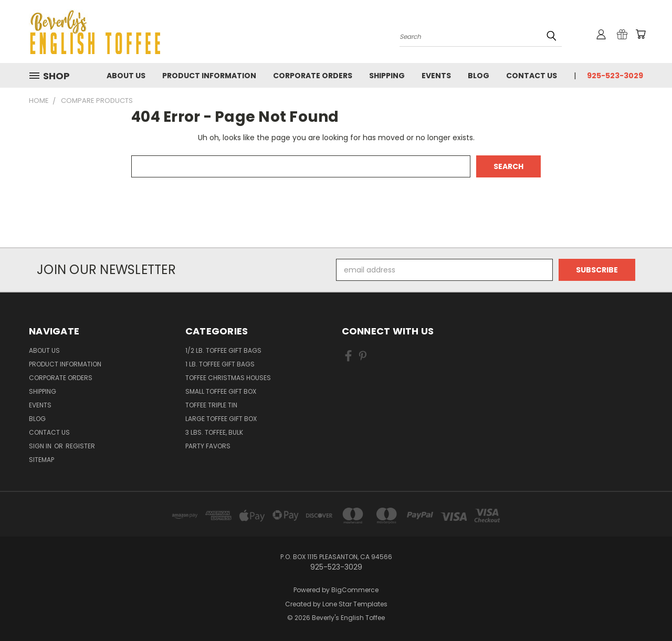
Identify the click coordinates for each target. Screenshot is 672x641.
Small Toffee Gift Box (221, 391)
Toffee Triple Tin (211, 405)
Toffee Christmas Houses (228, 378)
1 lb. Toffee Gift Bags (220, 364)
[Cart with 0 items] (640, 34)
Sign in (41, 446)
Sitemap (41, 460)
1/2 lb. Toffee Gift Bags (223, 350)
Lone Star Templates (355, 604)
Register (80, 446)
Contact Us (532, 76)
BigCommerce (355, 590)
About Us (126, 76)
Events (436, 76)
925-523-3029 (615, 76)
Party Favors (208, 446)
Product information (209, 76)
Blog (479, 76)
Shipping (387, 76)
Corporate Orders (313, 76)
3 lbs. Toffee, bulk (214, 432)
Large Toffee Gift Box (221, 419)
